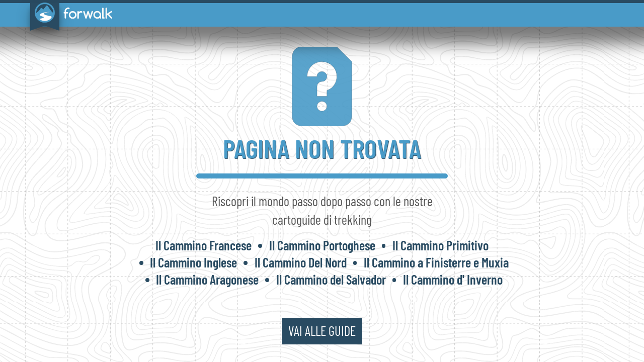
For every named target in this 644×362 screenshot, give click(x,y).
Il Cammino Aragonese (207, 279)
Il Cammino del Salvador (331, 279)
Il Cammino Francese (204, 245)
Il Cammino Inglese (193, 262)
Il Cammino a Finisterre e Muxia (436, 262)
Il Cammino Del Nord (301, 262)
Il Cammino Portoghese (322, 245)
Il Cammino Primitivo (440, 245)
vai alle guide (322, 331)
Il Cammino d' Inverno (453, 279)
